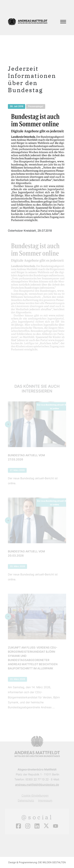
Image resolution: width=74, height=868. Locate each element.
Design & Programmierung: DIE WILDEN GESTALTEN (37, 862)
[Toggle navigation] (63, 22)
